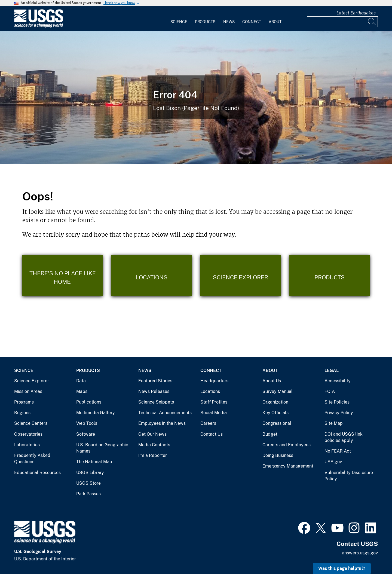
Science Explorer (32, 381)
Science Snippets (156, 402)
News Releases (154, 391)
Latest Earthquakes (356, 13)
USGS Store (88, 483)
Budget (270, 434)
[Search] (372, 22)
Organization (275, 402)
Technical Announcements (165, 413)
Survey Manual (278, 391)
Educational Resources (37, 473)
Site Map (334, 423)
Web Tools (87, 423)
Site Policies (337, 402)
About (275, 22)
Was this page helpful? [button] (342, 568)
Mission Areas (28, 391)
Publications (89, 402)
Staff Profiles (214, 402)
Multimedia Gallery (96, 413)
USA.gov (333, 462)
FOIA (330, 391)
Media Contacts (154, 445)
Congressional (277, 423)
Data (81, 381)
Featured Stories (155, 381)
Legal (332, 370)
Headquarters (214, 381)
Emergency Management (288, 466)
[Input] (342, 22)
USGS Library (90, 473)
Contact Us (212, 434)
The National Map (94, 462)
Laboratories (27, 445)
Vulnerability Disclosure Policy (349, 476)
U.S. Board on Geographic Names (102, 448)
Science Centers (31, 423)
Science (179, 22)
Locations (210, 391)
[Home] (39, 26)
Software (86, 434)
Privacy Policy (339, 413)
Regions (22, 413)
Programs (24, 402)
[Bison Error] (196, 97)
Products (205, 22)
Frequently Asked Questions (32, 459)
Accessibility (338, 381)
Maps (82, 391)
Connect (252, 22)
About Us (272, 381)
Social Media (214, 413)
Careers (208, 423)
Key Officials (275, 413)
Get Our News (152, 434)
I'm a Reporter (153, 455)
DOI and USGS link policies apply (344, 437)
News (229, 22)
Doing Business (278, 455)
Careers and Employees (287, 445)
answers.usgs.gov (360, 553)
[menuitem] (179, 19)
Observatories (28, 434)
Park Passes (88, 494)
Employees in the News (162, 423)
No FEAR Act (338, 451)
